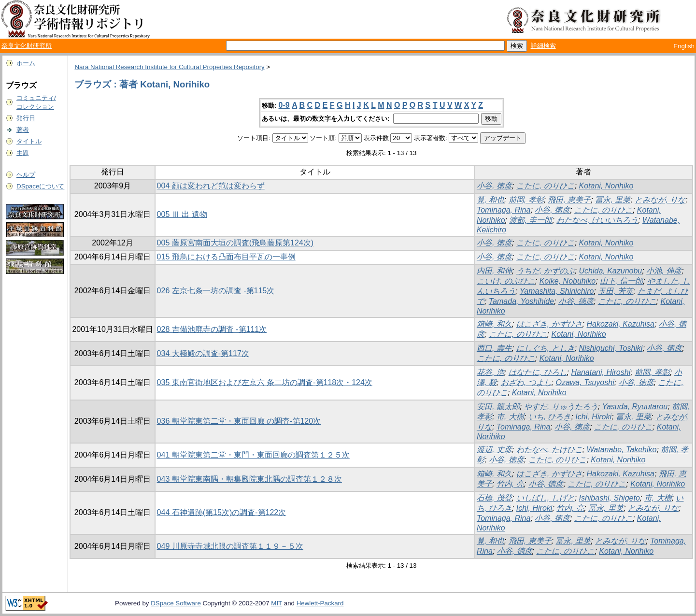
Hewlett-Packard (320, 603)
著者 (23, 130)
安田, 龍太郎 (498, 407)
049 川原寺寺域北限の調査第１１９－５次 (230, 546)
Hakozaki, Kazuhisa (620, 324)
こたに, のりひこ (546, 186)
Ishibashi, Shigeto (609, 498)
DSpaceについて (40, 186)
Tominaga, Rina (504, 210)
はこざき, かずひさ (549, 324)
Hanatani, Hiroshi (601, 372)
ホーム (26, 63)
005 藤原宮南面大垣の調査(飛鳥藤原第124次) (235, 243)
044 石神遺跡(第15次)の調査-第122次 (222, 512)
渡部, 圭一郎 (531, 220)
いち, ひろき (550, 417)
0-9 (284, 105)
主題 (23, 153)
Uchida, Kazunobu (610, 271)
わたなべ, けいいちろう (597, 220)
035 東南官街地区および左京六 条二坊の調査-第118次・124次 (265, 382)
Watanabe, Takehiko (621, 450)
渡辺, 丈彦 (494, 450)
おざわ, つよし (526, 382)
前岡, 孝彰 (526, 200)
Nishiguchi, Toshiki (611, 348)
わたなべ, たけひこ (549, 450)
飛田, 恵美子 (569, 200)
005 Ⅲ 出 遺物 (182, 214)
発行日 (26, 118)
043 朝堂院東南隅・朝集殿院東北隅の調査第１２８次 (249, 479)
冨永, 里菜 (613, 200)
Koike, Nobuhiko (568, 281)
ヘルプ (26, 175)
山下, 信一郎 (621, 281)
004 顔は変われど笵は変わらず (211, 186)
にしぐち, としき (546, 348)
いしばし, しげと (546, 498)
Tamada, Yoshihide (521, 301)
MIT (277, 603)
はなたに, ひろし (538, 372)
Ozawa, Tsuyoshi (585, 382)
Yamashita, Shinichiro (557, 291)
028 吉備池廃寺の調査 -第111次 (212, 329)
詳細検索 (543, 46)
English (684, 46)
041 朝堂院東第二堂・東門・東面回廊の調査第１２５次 (253, 455)
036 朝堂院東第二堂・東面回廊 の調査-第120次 (239, 421)
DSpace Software (176, 603)
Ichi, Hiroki (593, 417)
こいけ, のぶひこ (506, 281)
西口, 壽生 (494, 348)
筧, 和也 (490, 200)
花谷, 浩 (490, 372)
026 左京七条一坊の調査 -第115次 (216, 291)
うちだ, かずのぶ (546, 271)
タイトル (29, 141)
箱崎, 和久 (494, 324)
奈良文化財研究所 (27, 46)
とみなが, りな (660, 200)
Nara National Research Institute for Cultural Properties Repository (169, 67)
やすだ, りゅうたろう (561, 407)
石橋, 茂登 (494, 498)
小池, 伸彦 (664, 271)
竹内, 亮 (510, 484)
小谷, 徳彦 (494, 186)
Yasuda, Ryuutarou (635, 407)
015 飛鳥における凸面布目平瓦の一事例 (226, 257)
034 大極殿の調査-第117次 (203, 353)
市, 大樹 (510, 417)
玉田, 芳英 (616, 291)
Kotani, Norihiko (606, 186)
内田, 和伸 (494, 271)
